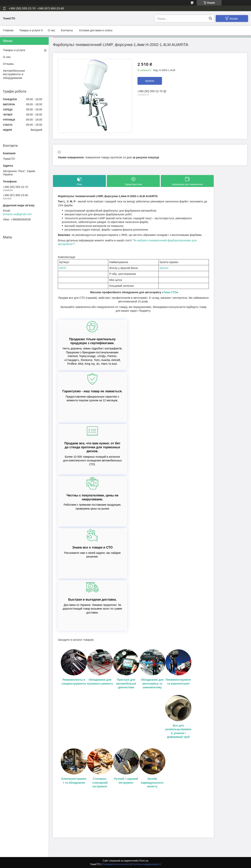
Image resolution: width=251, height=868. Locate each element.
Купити (150, 81)
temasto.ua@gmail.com (17, 214)
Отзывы (8, 64)
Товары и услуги (30, 30)
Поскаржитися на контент (116, 864)
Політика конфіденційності (146, 864)
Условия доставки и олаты (96, 30)
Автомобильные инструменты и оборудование (14, 74)
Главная (8, 30)
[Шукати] (210, 18)
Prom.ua (144, 861)
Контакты (67, 30)
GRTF (63, 268)
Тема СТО (170, 292)
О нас (51, 30)
